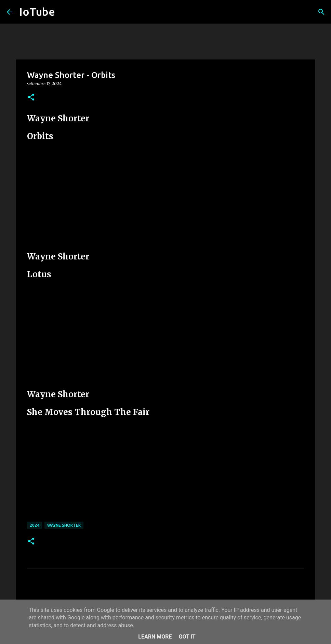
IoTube (37, 12)
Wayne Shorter (64, 525)
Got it (187, 637)
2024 (35, 525)
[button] (31, 98)
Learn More (155, 637)
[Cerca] (321, 12)
